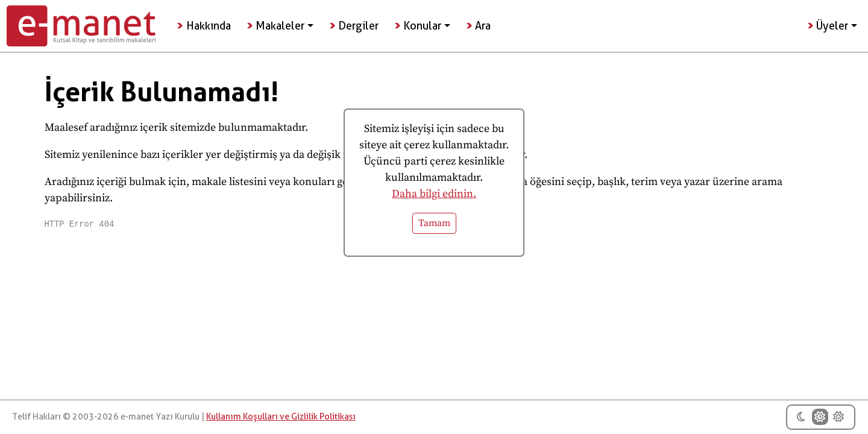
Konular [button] (422, 26)
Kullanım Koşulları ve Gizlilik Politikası (281, 417)
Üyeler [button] (832, 26)
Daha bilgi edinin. (434, 194)
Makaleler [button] (280, 26)
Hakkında (209, 26)
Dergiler (358, 26)
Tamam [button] (434, 223)
